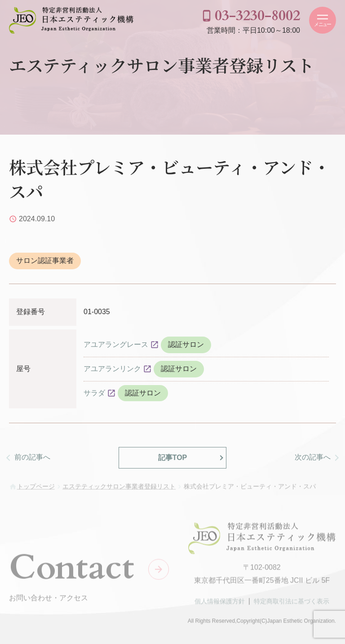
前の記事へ (32, 457)
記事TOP (173, 458)
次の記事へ (313, 457)
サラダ (94, 393)
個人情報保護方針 (220, 603)
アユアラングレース (116, 344)
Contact (72, 569)
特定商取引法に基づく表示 (292, 603)
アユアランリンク (112, 369)
